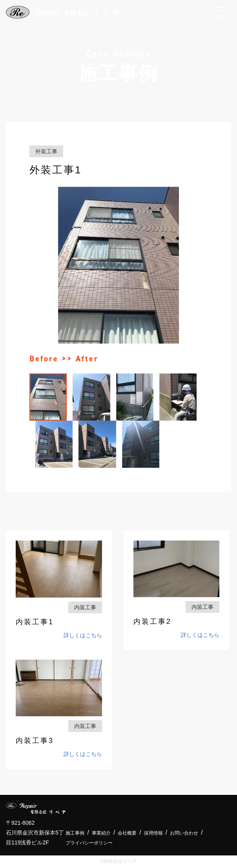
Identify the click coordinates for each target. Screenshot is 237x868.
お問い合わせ (184, 833)
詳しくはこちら (83, 635)
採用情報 (153, 833)
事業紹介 (101, 833)
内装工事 (85, 607)
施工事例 (75, 833)
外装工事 (46, 151)
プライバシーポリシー (89, 843)
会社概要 (127, 833)
